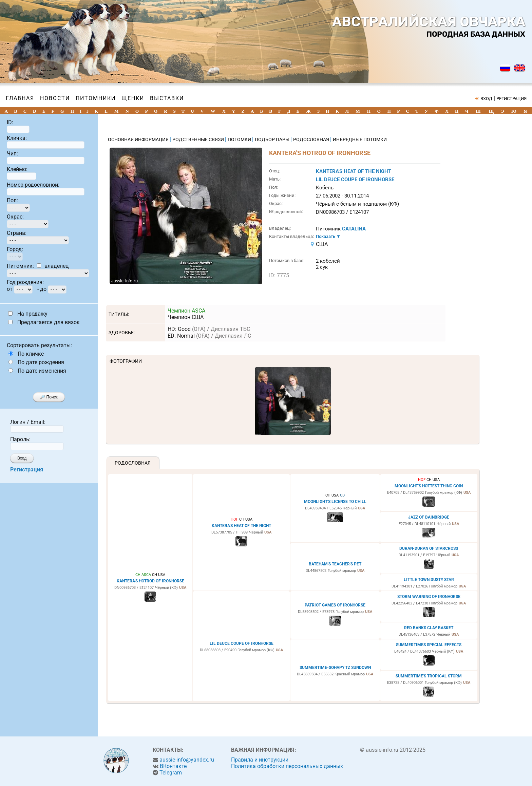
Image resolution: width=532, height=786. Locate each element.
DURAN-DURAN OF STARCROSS (429, 548)
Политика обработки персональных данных (287, 766)
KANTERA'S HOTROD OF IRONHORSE (150, 581)
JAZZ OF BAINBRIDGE (429, 517)
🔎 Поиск (49, 397)
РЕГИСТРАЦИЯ (511, 99)
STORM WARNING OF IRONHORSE (429, 597)
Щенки (133, 98)
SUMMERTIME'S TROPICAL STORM (429, 676)
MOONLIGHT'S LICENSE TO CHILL (335, 502)
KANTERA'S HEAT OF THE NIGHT (354, 171)
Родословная (133, 463)
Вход (22, 458)
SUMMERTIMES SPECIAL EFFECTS (429, 645)
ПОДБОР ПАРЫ (273, 139)
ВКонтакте (173, 766)
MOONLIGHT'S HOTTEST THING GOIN (429, 486)
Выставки (167, 98)
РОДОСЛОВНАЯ (312, 139)
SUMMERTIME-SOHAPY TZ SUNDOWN (335, 668)
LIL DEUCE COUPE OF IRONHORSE (355, 180)
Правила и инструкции (260, 760)
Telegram (171, 773)
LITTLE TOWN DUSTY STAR (429, 580)
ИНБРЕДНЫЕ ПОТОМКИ (360, 139)
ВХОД (486, 99)
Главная (20, 98)
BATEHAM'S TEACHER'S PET (335, 564)
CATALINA (354, 229)
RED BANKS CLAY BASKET (429, 628)
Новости (55, 98)
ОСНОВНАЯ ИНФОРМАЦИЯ (139, 139)
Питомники (96, 98)
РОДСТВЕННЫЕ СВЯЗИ (199, 139)
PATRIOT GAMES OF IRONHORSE (335, 605)
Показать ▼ (328, 236)
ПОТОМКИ (240, 139)
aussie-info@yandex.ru (187, 760)
